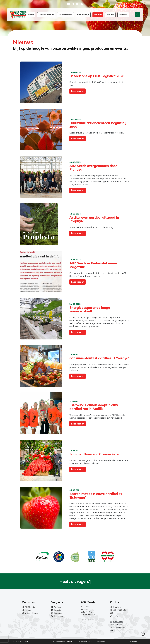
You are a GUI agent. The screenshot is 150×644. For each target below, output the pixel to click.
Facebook (57, 616)
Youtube (56, 607)
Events (110, 15)
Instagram (57, 613)
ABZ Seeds (28, 607)
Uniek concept (46, 15)
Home (31, 15)
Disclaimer (101, 642)
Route (114, 616)
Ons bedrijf (83, 15)
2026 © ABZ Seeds (21, 642)
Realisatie (133, 642)
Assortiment (65, 15)
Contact (123, 15)
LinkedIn (56, 610)
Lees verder (77, 91)
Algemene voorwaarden (63, 642)
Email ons (116, 607)
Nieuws (98, 15)
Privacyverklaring (85, 642)
